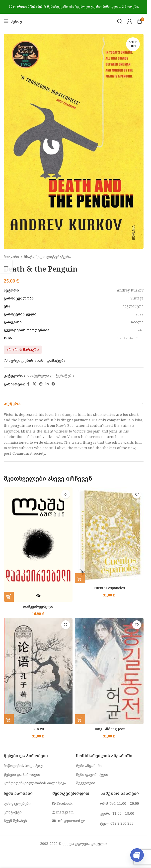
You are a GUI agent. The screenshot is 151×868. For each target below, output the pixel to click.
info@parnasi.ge (69, 821)
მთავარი (11, 257)
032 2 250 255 (122, 823)
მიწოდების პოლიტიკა (24, 766)
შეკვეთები (86, 783)
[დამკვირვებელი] (38, 544)
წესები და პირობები (22, 774)
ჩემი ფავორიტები (92, 774)
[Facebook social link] (28, 384)
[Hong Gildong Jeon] (109, 671)
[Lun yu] (38, 671)
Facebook (62, 803)
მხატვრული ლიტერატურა (47, 257)
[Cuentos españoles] (109, 535)
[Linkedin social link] (47, 384)
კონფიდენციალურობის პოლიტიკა (35, 783)
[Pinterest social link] (41, 384)
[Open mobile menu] (13, 21)
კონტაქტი (13, 812)
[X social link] (34, 384)
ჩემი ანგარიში (89, 766)
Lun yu (38, 729)
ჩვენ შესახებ (15, 821)
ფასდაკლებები (17, 803)
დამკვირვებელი (38, 606)
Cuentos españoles (109, 588)
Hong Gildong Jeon (109, 729)
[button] (9, 597)
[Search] (120, 21)
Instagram (63, 812)
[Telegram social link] (53, 384)
